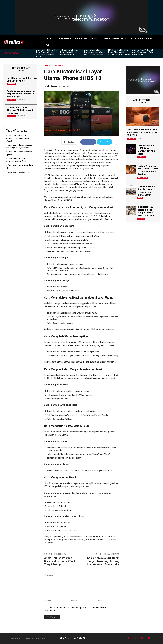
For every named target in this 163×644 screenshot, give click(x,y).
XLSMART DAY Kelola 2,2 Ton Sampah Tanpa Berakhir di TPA (146, 211)
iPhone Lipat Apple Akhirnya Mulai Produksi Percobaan (20, 110)
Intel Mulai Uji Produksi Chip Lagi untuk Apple (22, 79)
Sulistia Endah (52, 86)
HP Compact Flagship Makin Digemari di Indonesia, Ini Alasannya (119, 52)
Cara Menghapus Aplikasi (19, 172)
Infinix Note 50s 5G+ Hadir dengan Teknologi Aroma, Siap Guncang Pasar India (103, 561)
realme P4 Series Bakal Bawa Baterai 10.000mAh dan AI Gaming (148, 170)
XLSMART (141, 219)
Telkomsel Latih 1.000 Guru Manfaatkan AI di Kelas (146, 150)
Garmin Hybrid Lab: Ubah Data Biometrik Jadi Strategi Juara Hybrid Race (47, 53)
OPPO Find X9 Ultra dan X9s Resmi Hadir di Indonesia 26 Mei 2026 (142, 132)
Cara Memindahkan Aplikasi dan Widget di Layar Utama (19, 146)
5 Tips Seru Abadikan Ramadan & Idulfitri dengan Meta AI (70, 52)
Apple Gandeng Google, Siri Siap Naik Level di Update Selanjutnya (21, 94)
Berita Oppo (132, 138)
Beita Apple (11, 84)
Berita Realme (143, 178)
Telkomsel (142, 157)
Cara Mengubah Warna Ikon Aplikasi (19, 153)
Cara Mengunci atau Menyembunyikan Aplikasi (17, 160)
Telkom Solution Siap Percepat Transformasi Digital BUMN (146, 191)
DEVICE (47, 66)
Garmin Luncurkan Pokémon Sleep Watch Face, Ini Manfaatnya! (94, 52)
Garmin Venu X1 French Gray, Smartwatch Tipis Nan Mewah (143, 52)
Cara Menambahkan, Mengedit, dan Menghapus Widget (17, 138)
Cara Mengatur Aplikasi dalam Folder (20, 166)
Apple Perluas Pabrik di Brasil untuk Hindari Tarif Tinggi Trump (60, 561)
